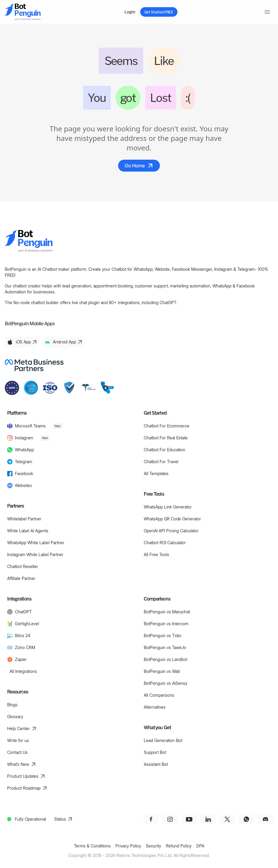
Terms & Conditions (92, 846)
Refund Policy (179, 846)
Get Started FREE (159, 12)
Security (153, 846)
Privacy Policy (128, 846)
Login (130, 12)
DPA (200, 846)
